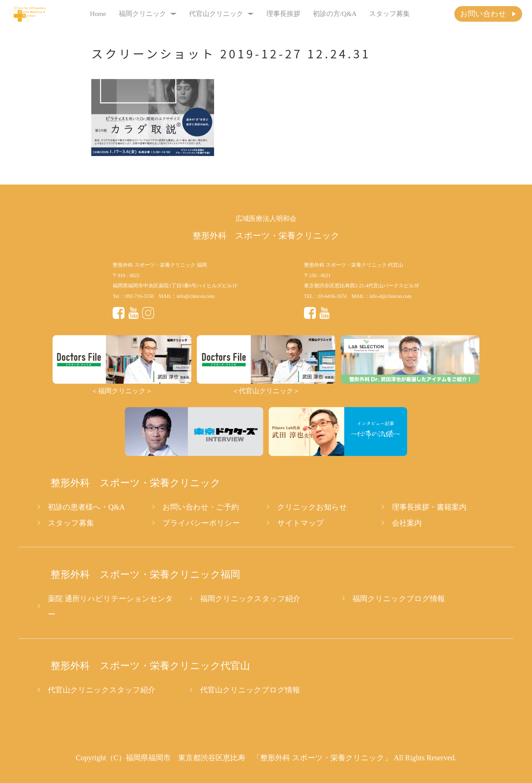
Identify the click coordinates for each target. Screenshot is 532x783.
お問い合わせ (483, 14)
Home (98, 14)
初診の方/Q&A (335, 14)
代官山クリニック (221, 14)
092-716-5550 (140, 296)
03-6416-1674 (332, 296)
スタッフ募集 (389, 14)
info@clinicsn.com (195, 296)
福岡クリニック (148, 14)
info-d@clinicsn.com (391, 296)
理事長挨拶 (283, 14)
